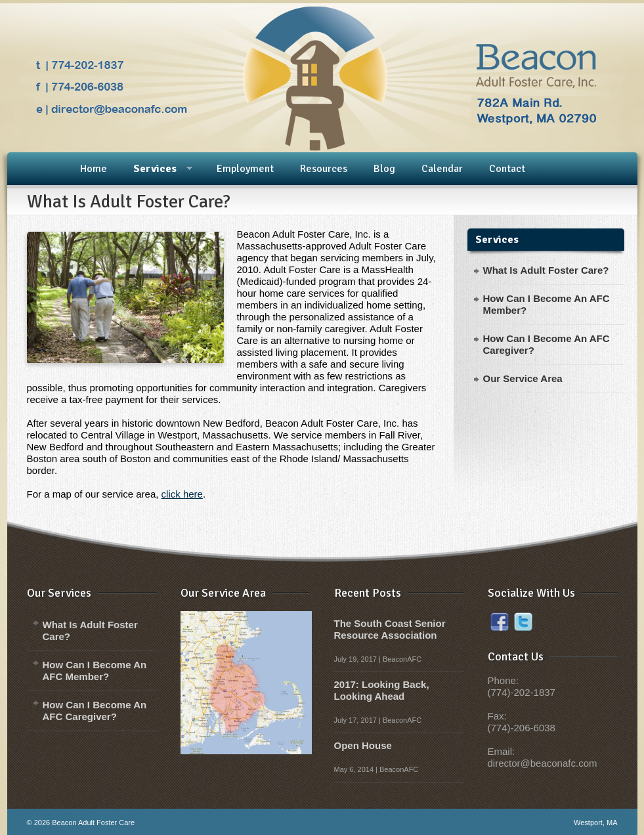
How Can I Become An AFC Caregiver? (95, 711)
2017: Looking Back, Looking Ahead (382, 690)
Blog (384, 169)
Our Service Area (523, 378)
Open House (363, 745)
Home (94, 169)
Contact (507, 169)
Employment (245, 169)
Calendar (442, 169)
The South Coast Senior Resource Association (390, 629)
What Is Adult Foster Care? (546, 270)
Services (155, 169)
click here (182, 494)
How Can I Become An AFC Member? (95, 671)
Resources (324, 169)
